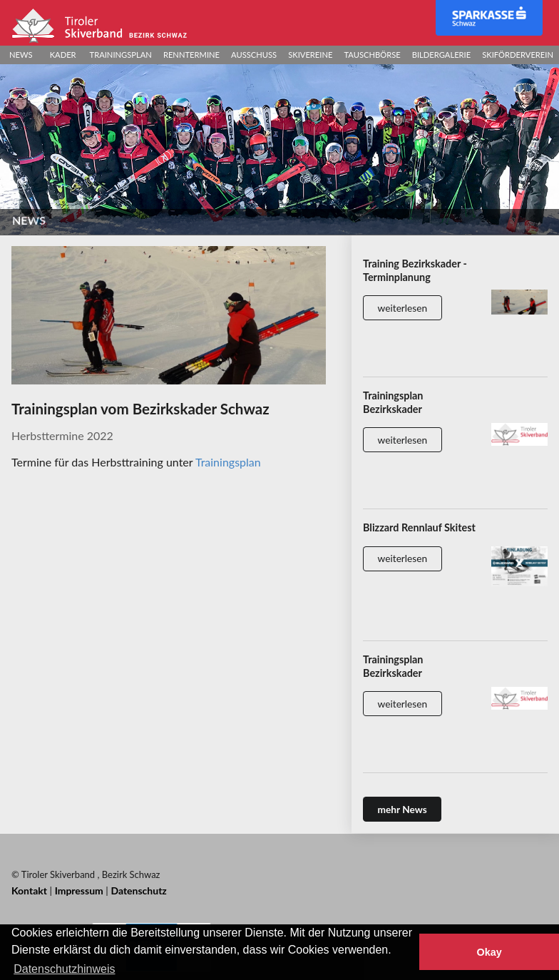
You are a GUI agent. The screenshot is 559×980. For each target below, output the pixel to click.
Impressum (79, 890)
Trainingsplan (121, 55)
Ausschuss (254, 55)
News (21, 55)
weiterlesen (403, 308)
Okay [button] (489, 952)
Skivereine (310, 55)
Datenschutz (138, 890)
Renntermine (191, 55)
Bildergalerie (442, 55)
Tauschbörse (372, 55)
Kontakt (29, 890)
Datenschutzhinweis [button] (64, 969)
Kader (63, 55)
